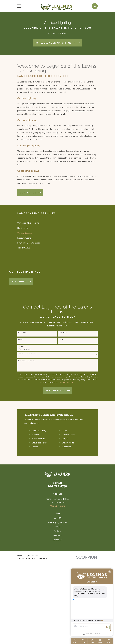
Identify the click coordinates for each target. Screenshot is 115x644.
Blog (57, 527)
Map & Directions (57, 506)
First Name (22, 333)
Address (21, 347)
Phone (21, 340)
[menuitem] (58, 223)
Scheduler (57, 535)
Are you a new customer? (28, 354)
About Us (57, 518)
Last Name (63, 333)
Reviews (57, 531)
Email (61, 340)
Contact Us (57, 540)
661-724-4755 (57, 486)
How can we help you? (27, 361)
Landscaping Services (57, 522)
